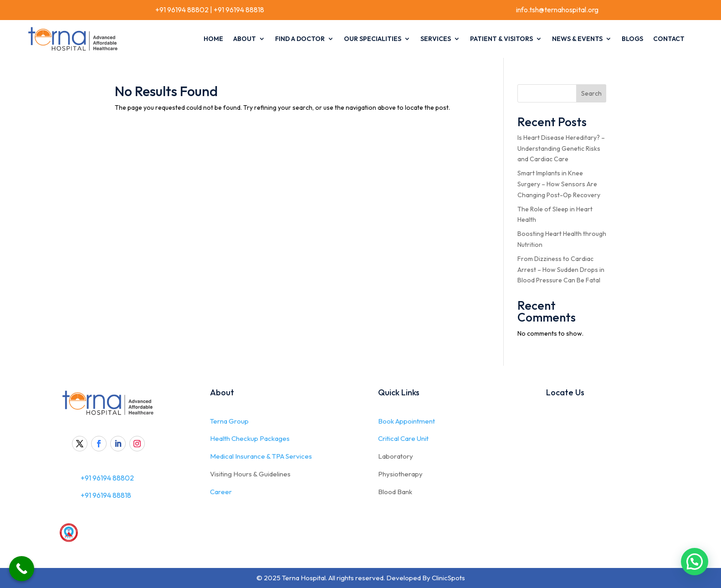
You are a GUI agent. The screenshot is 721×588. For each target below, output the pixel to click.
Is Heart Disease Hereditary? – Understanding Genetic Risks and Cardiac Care (561, 148)
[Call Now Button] (22, 569)
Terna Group (229, 421)
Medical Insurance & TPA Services (261, 456)
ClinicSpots (448, 578)
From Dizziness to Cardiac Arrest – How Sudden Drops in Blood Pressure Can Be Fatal (561, 270)
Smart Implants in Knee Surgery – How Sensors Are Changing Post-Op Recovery (559, 184)
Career (221, 492)
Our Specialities (373, 39)
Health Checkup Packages (250, 438)
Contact (669, 39)
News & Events (577, 39)
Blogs (632, 39)
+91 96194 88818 (239, 10)
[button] (695, 562)
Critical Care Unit (403, 438)
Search (591, 93)
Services (436, 39)
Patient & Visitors (501, 39)
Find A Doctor (300, 39)
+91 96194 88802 (181, 10)
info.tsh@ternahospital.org (557, 10)
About (245, 39)
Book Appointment (407, 421)
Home (213, 39)
